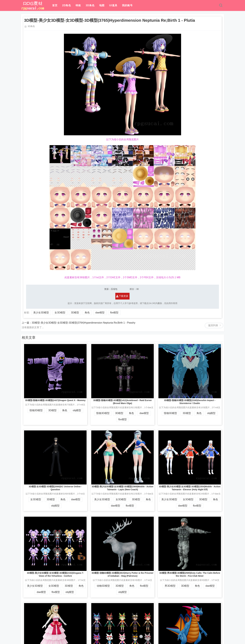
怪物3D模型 (36, 410)
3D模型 (75, 313)
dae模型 (100, 313)
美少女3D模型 (41, 313)
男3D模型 (170, 586)
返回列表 (213, 325)
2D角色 (67, 5)
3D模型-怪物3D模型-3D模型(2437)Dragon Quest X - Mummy (55, 400)
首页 (55, 5)
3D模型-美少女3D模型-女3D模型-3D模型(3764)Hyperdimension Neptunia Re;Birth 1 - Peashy (84, 323)
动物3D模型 (103, 586)
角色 (87, 313)
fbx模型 (114, 313)
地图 (102, 5)
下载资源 (123, 296)
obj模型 (77, 410)
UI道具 (113, 5)
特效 (78, 5)
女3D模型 (60, 313)
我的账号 (127, 5)
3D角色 (90, 5)
